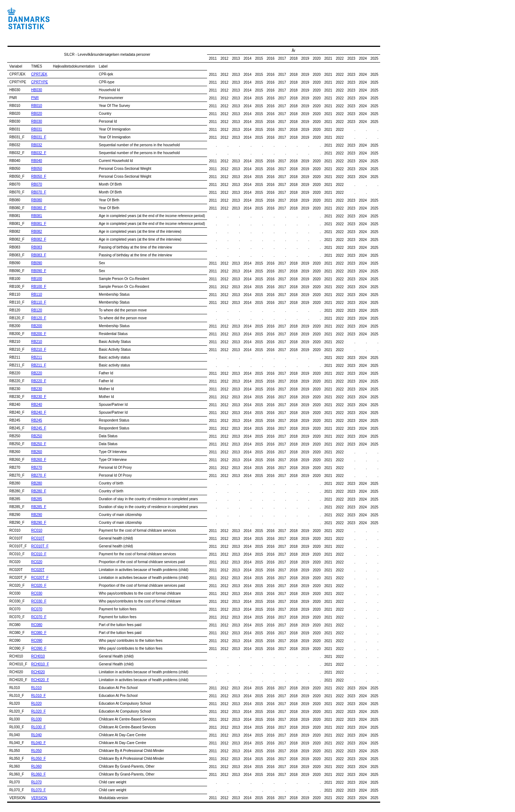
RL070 (36, 782)
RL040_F (38, 743)
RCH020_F (40, 680)
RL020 (36, 703)
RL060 (36, 766)
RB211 (37, 357)
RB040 (37, 161)
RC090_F (39, 648)
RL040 (36, 735)
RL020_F (38, 711)
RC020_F (39, 585)
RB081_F (39, 224)
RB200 (37, 326)
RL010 (36, 688)
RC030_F (39, 601)
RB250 (37, 436)
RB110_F (39, 302)
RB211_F (39, 365)
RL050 (36, 751)
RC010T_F (40, 546)
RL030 (36, 719)
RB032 (37, 145)
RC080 (37, 625)
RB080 (37, 200)
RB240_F (39, 412)
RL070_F (38, 790)
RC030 (37, 593)
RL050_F (38, 759)
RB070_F (39, 192)
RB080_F (39, 208)
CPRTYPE (40, 82)
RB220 (37, 373)
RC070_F (39, 617)
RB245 (37, 420)
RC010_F (39, 554)
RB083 (37, 247)
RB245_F (39, 428)
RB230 (37, 389)
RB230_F (39, 397)
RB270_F (39, 475)
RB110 (37, 294)
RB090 (37, 263)
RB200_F (39, 334)
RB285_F (39, 507)
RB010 (37, 106)
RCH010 (38, 656)
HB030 (37, 90)
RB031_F (39, 137)
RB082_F (39, 239)
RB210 (37, 342)
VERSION (39, 798)
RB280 (37, 483)
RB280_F (39, 491)
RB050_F (39, 176)
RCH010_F (40, 664)
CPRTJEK (39, 74)
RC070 (37, 609)
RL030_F (38, 727)
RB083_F (39, 255)
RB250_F (39, 444)
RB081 (37, 216)
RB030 (37, 121)
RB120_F (39, 318)
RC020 (37, 562)
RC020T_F (40, 578)
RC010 (37, 530)
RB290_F (39, 523)
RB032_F (39, 153)
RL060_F (38, 774)
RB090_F (39, 271)
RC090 (37, 641)
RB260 (37, 452)
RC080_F (39, 633)
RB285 (37, 499)
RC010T (38, 538)
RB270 (37, 467)
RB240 (37, 405)
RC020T (38, 570)
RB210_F (39, 350)
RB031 (37, 129)
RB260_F (39, 460)
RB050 (37, 169)
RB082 (37, 232)
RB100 (37, 279)
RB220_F (39, 381)
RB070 (37, 184)
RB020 (37, 114)
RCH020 (38, 672)
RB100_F (39, 287)
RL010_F (38, 696)
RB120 (37, 310)
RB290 (37, 515)
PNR (35, 98)
